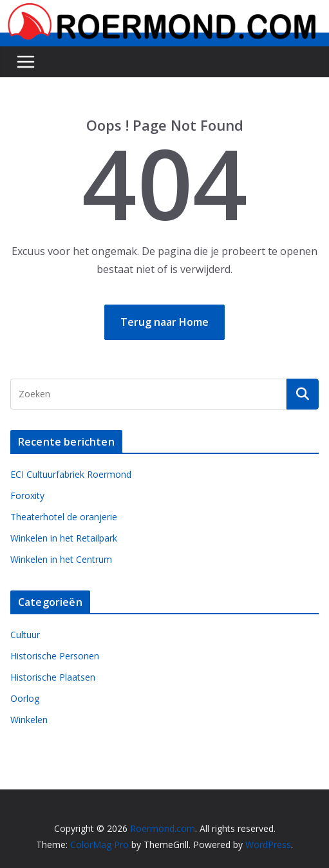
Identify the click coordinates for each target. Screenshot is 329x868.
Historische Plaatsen (53, 677)
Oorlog (25, 698)
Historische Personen (55, 656)
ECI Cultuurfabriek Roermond (71, 474)
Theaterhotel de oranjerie (64, 517)
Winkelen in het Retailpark (64, 538)
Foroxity (27, 495)
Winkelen (29, 720)
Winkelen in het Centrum (61, 559)
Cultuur (25, 635)
